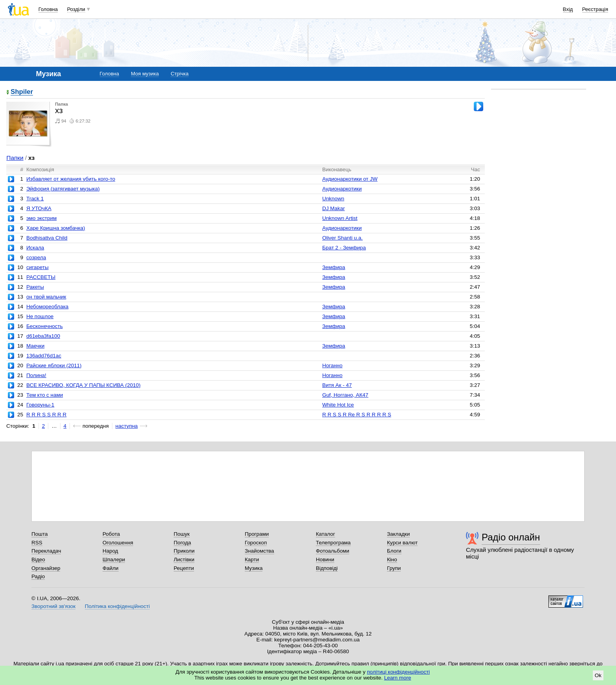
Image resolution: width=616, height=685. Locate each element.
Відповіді (327, 568)
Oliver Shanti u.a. (342, 238)
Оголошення (118, 543)
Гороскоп (256, 543)
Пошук (182, 534)
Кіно (392, 560)
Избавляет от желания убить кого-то (71, 179)
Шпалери (114, 560)
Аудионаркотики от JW (350, 179)
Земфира (334, 267)
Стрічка (179, 74)
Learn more (398, 678)
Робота (111, 534)
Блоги (394, 551)
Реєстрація (595, 9)
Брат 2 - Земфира (344, 248)
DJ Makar (334, 208)
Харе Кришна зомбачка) (56, 228)
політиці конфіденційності (398, 672)
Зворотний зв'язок (53, 606)
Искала (35, 248)
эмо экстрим (41, 218)
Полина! (36, 375)
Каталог (325, 534)
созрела (36, 257)
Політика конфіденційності (117, 606)
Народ (110, 551)
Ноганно (332, 365)
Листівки (184, 560)
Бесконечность (45, 326)
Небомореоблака (47, 307)
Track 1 (35, 199)
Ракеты (35, 287)
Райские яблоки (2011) (54, 365)
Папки (15, 158)
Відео (38, 560)
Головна (48, 9)
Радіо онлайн (511, 537)
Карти (252, 560)
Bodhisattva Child (47, 238)
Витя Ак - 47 (337, 385)
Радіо (38, 576)
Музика (254, 568)
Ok (598, 675)
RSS (37, 543)
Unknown (333, 199)
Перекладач (46, 551)
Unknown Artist (340, 218)
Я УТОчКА (39, 208)
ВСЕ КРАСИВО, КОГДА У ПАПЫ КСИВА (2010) (83, 385)
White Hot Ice (338, 405)
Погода (182, 543)
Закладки (398, 534)
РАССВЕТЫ (41, 277)
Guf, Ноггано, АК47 (345, 395)
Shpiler (22, 92)
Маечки (35, 346)
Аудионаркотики (342, 189)
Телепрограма (333, 543)
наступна (127, 426)
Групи (394, 568)
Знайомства (259, 551)
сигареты (38, 267)
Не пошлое (40, 316)
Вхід (568, 9)
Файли (111, 568)
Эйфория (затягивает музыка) (63, 189)
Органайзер (46, 568)
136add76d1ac (44, 356)
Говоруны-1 (40, 405)
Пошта (39, 534)
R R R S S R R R (46, 415)
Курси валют (402, 543)
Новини (325, 560)
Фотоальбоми (333, 551)
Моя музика (145, 74)
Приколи (184, 551)
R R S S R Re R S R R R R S (357, 415)
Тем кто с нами (45, 395)
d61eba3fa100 (43, 336)
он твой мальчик (46, 297)
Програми (257, 534)
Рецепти (184, 568)
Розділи (76, 9)
